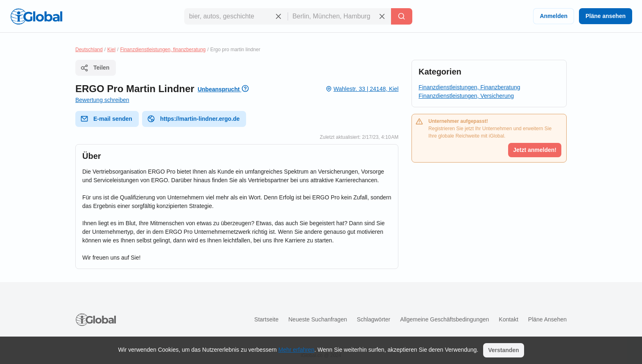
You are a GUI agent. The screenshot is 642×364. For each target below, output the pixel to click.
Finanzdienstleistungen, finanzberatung (163, 50)
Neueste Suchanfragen (318, 319)
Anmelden (554, 16)
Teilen (95, 68)
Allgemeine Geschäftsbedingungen (444, 319)
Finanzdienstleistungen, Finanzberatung (469, 87)
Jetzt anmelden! (535, 150)
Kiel (111, 50)
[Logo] (36, 16)
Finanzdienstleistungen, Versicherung (466, 96)
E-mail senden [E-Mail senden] (106, 119)
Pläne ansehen (606, 16)
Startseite (266, 319)
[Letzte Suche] (402, 16)
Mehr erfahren (296, 350)
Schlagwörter (373, 319)
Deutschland (89, 50)
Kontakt (508, 319)
